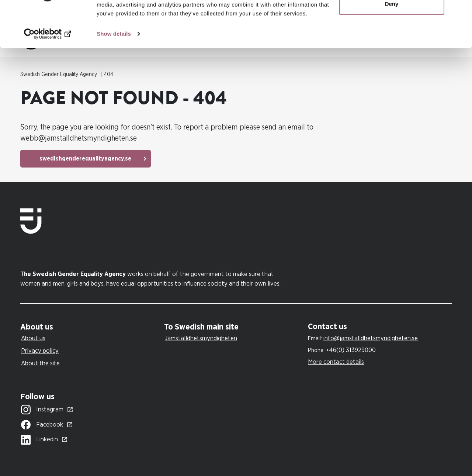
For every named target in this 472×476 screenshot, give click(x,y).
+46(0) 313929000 (351, 350)
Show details (114, 74)
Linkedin (40, 440)
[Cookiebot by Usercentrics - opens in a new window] (48, 74)
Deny (392, 44)
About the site (40, 363)
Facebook (43, 425)
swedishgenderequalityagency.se (86, 159)
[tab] (90, 327)
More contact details (336, 362)
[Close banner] (461, 11)
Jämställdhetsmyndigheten (201, 338)
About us (33, 338)
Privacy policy (40, 351)
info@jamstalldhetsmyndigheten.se (371, 338)
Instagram (43, 410)
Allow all (392, 19)
